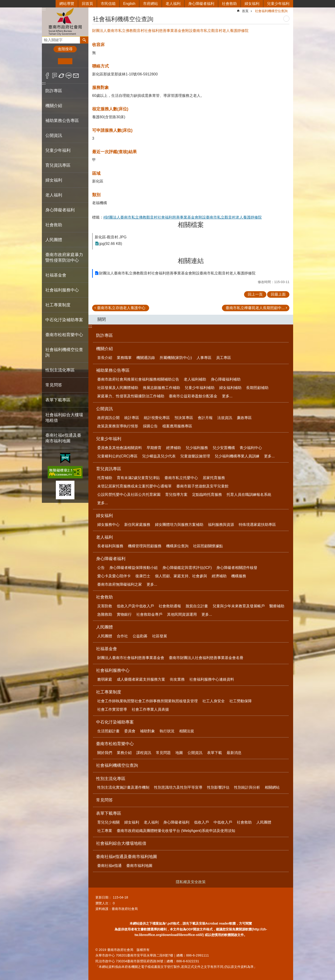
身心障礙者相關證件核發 (237, 568)
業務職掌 (124, 358)
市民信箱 (108, 4)
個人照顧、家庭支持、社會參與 (181, 576)
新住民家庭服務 (137, 525)
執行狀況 (167, 731)
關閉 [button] (102, 319)
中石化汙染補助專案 (115, 722)
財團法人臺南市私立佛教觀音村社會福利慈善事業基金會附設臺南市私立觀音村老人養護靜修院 (177, 273)
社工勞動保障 (241, 701)
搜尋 (46, 39)
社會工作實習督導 (112, 709)
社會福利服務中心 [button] (62, 290)
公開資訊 (104, 409)
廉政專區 (244, 418)
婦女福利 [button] (54, 180)
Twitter (62, 76)
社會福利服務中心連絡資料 (212, 679)
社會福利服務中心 (113, 670)
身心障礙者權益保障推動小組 (134, 568)
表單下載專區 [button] (58, 400)
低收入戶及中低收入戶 (135, 606)
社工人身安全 (214, 701)
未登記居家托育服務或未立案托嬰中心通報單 (134, 486)
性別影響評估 (218, 787)
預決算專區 (184, 418)
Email (76, 76)
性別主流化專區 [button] (60, 370)
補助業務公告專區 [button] (62, 121)
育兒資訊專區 (109, 469)
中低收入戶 (223, 822)
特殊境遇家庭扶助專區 (257, 525)
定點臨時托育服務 (207, 495)
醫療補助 (277, 606)
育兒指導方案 (176, 495)
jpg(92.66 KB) (111, 244)
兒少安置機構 (224, 448)
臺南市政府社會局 (65, 22)
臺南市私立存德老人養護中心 (121, 308)
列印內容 (286, 19)
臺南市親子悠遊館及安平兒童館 (202, 486)
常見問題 (163, 753)
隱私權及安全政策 (191, 882)
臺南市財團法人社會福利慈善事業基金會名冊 (206, 658)
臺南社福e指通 (109, 866)
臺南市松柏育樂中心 (115, 744)
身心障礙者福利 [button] (60, 210)
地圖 (179, 753)
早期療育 (154, 448)
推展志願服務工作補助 (161, 388)
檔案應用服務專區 (177, 426)
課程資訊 (144, 753)
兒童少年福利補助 (200, 388)
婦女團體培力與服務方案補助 (179, 525)
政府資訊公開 (108, 418)
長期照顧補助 (257, 388)
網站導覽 (67, 4)
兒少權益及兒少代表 (159, 456)
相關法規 (187, 731)
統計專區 (132, 418)
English (129, 4)
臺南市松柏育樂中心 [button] (64, 335)
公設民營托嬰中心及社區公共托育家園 (129, 495)
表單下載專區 (109, 813)
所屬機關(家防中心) (176, 358)
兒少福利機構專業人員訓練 (237, 456)
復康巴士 (143, 576)
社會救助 (229, 4)
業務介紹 (124, 753)
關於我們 (105, 753)
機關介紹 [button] (54, 106)
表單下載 (214, 753)
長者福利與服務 (110, 546)
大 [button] (79, 61)
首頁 (245, 11)
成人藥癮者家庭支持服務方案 (141, 679)
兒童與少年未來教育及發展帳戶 (239, 606)
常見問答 (54, 385)
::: (44, 9)
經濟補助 (174, 448)
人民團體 (104, 627)
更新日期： (104, 897)
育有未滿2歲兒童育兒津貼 (138, 478)
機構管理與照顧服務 (145, 546)
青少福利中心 (251, 448)
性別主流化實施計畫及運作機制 (123, 787)
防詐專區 (54, 91)
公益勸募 (140, 636)
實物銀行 (124, 614)
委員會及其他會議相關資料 (120, 448)
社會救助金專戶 (149, 614)
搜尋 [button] (84, 40)
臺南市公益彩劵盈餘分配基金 (193, 396)
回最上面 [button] (278, 294)
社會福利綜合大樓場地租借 (64, 418)
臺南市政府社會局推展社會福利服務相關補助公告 (138, 379)
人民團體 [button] (54, 240)
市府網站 (151, 4)
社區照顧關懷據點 (208, 546)
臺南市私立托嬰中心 (181, 478)
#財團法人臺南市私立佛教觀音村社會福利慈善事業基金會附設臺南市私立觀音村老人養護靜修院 (183, 217)
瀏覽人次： (104, 903)
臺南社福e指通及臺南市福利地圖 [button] (63, 438)
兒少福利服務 (197, 448)
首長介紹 (105, 358)
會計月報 (205, 418)
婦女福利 (252, 4)
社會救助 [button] (54, 225)
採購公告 (150, 426)
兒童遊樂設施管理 (195, 456)
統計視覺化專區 (157, 418)
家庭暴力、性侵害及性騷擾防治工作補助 (131, 396)
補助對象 (147, 731)
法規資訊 (225, 418)
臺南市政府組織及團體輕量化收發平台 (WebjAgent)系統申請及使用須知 (176, 831)
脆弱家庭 (105, 679)
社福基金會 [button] (56, 275)
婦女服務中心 (108, 525)
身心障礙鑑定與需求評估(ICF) (187, 568)
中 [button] (65, 61)
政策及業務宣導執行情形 (118, 426)
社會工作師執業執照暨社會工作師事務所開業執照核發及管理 (147, 701)
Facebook (47, 76)
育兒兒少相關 (108, 822)
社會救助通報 (170, 606)
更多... (227, 396)
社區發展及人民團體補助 (118, 388)
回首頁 (87, 4)
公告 (101, 568)
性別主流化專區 (111, 779)
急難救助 (105, 614)
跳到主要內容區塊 (2, 2)
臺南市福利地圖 (139, 866)
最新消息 (234, 753)
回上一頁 (255, 294)
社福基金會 (107, 649)
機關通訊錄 (146, 358)
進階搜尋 (65, 49)
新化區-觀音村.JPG (111, 237)
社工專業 (105, 831)
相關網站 (272, 787)
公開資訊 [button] (54, 135)
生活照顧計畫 (108, 731)
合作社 (122, 636)
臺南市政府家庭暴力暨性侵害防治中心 (64, 257)
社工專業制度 (109, 692)
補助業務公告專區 (113, 370)
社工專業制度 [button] (58, 305)
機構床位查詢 (177, 546)
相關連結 (191, 261)
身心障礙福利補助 (226, 379)
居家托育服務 (214, 478)
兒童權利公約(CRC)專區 (117, 456)
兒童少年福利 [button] (58, 150)
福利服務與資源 (221, 525)
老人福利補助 (195, 379)
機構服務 (239, 576)
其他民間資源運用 (182, 614)
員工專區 (224, 358)
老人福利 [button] (54, 195)
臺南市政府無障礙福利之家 (120, 584)
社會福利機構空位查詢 (64, 352)
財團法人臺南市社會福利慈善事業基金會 (131, 658)
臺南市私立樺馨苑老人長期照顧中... (255, 308)
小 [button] (51, 61)
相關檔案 (191, 225)
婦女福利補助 (230, 388)
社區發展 (160, 636)
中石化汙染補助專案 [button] (64, 320)
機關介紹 (104, 349)
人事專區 (204, 358)
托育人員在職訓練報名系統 (249, 495)
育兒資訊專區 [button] (58, 165)
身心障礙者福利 (201, 4)
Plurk (55, 76)
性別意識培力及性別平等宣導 (178, 787)
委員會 (130, 731)
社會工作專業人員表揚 (150, 709)
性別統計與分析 (247, 787)
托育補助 (105, 478)
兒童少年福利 (278, 4)
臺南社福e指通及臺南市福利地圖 (127, 857)
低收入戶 (201, 822)
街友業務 (177, 679)
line (69, 76)
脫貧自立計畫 (197, 606)
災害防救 (105, 606)
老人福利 (173, 4)
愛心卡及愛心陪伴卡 (114, 576)
